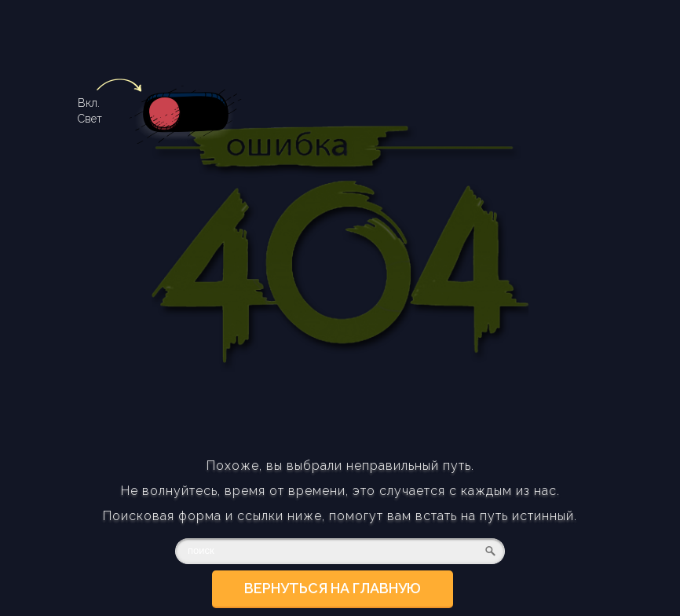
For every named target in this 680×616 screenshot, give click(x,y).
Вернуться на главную (333, 588)
